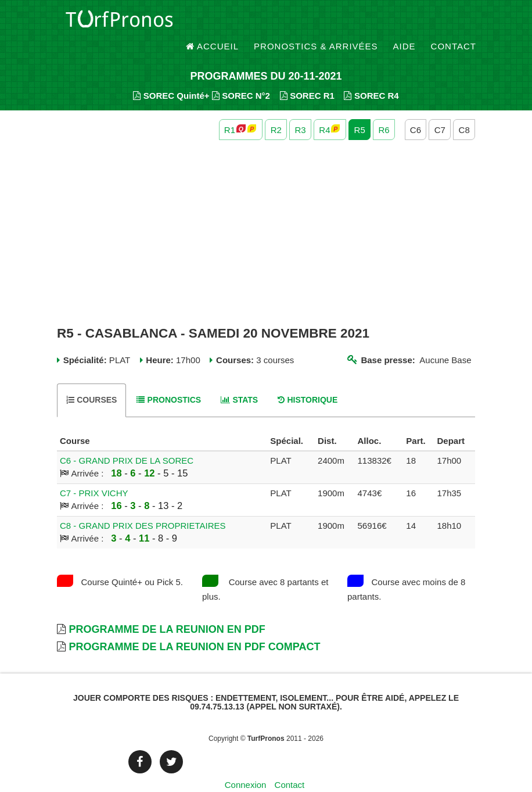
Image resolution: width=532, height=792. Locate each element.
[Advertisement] (266, 214)
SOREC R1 (307, 76)
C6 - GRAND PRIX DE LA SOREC (127, 441)
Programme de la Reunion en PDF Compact (194, 627)
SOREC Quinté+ (171, 76)
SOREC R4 (371, 76)
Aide (405, 23)
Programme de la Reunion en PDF (167, 610)
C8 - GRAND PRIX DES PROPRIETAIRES (143, 506)
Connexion (246, 766)
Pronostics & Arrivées (316, 23)
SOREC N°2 (241, 76)
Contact (454, 23)
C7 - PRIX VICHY (94, 473)
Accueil (213, 23)
